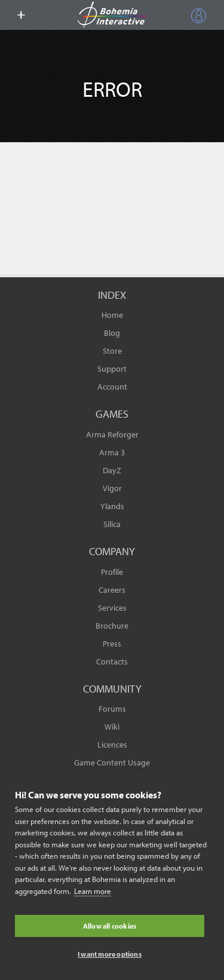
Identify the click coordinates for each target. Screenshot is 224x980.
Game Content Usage (112, 762)
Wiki (112, 727)
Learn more (93, 891)
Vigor (112, 488)
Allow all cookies (110, 926)
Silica (112, 524)
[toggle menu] (21, 15)
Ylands (112, 506)
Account (112, 387)
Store (112, 351)
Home (112, 315)
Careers (112, 590)
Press (112, 644)
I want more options (110, 954)
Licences (112, 745)
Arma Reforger (112, 434)
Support (112, 369)
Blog (112, 333)
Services (112, 608)
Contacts (112, 661)
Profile (112, 572)
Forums (112, 709)
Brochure (112, 626)
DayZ (112, 470)
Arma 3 (112, 452)
